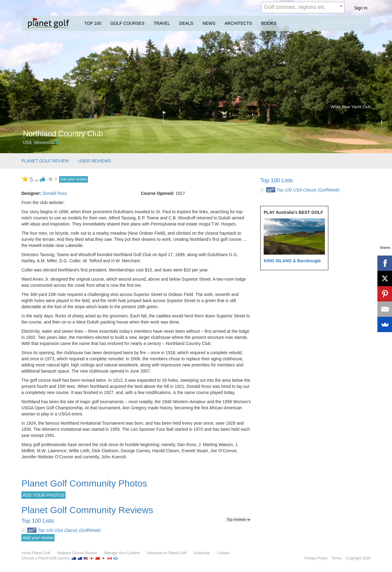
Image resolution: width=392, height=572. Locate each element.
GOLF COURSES (128, 23)
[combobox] (303, 8)
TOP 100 (93, 23)
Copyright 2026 (358, 558)
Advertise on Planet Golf (167, 553)
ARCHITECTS (238, 23)
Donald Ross (55, 193)
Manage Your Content (122, 553)
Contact (223, 553)
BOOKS (269, 23)
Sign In (361, 8)
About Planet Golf (36, 553)
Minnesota (44, 142)
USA (27, 142)
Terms (337, 558)
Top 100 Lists (277, 180)
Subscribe (202, 553)
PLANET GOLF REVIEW (45, 161)
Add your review (73, 179)
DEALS (186, 23)
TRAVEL (162, 23)
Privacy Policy (316, 558)
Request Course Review (77, 553)
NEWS (209, 23)
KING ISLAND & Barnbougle (292, 261)
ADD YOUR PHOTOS (43, 495)
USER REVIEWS (94, 161)
